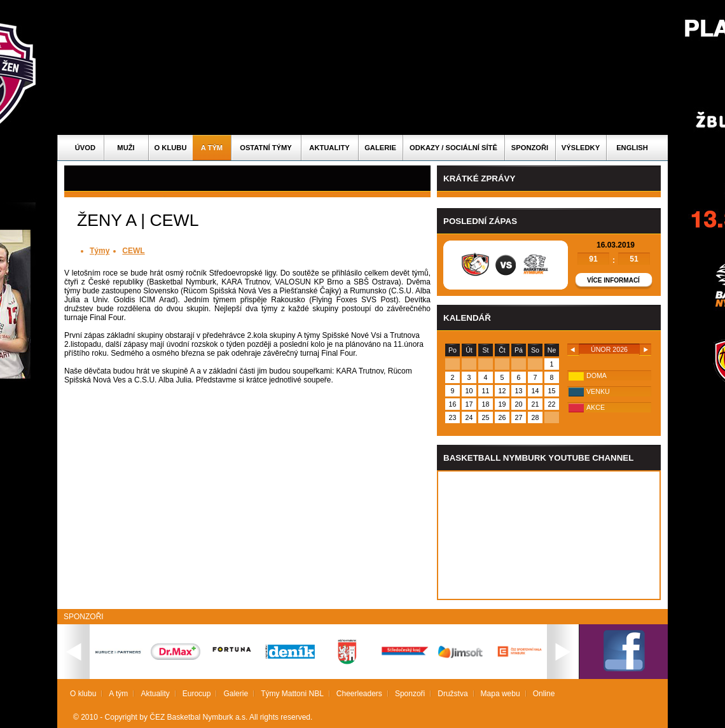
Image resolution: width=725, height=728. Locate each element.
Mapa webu (501, 694)
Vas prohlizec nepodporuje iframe (549, 535)
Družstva (452, 694)
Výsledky (581, 148)
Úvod (85, 148)
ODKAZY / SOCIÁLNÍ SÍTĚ (453, 148)
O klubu (171, 148)
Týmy (100, 251)
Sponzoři (530, 148)
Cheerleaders (359, 694)
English (632, 148)
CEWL (133, 251)
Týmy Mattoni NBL (292, 694)
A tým (212, 148)
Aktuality (329, 148)
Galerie (380, 148)
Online (544, 694)
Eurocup (197, 694)
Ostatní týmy (266, 148)
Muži (126, 148)
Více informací (613, 280)
